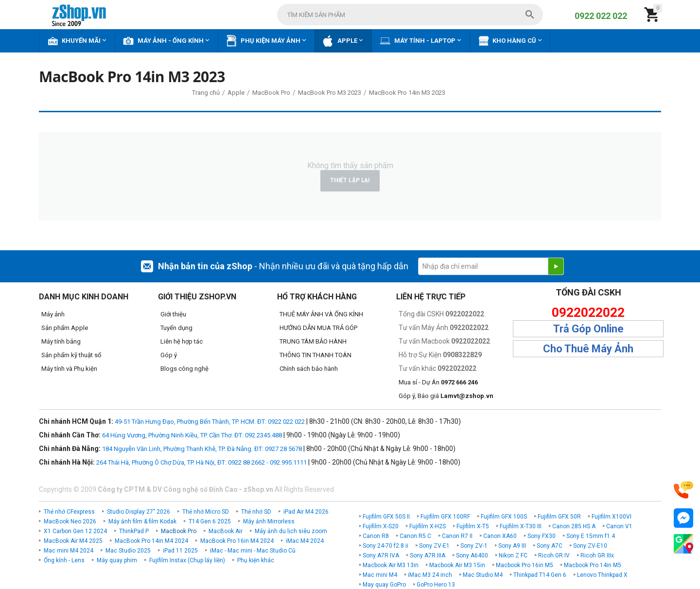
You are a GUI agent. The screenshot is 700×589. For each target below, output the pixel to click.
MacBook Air (226, 531)
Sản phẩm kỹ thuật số (71, 355)
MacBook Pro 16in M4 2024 (237, 541)
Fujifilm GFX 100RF (445, 517)
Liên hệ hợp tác (182, 341)
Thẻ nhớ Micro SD (206, 512)
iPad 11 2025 (180, 551)
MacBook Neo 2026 (70, 521)
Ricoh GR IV (554, 555)
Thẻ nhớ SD (256, 512)
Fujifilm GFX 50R (559, 517)
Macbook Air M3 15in (457, 565)
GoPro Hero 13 (436, 585)
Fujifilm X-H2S (428, 526)
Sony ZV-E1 (434, 546)
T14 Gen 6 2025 (210, 521)
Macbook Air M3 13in (391, 565)
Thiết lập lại (350, 180)
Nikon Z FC (513, 555)
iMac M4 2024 (305, 541)
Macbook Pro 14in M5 (593, 565)
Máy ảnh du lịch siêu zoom (291, 531)
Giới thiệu (173, 314)
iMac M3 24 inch (430, 575)
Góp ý (169, 355)
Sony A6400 (472, 555)
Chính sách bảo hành (309, 369)
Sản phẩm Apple (65, 328)
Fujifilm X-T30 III (521, 526)
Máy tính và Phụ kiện (69, 369)
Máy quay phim (117, 560)
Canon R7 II (457, 536)
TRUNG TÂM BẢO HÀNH (313, 341)
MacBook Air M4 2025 (73, 541)
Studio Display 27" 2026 (139, 512)
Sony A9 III (512, 546)
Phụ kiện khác (256, 560)
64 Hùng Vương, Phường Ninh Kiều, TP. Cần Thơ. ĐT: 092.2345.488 (192, 435)
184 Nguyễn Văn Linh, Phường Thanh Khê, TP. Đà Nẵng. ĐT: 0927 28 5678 (202, 449)
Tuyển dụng (176, 328)
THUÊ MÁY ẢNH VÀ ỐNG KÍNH (321, 314)
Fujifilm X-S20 (381, 526)
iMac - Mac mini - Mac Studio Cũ (253, 551)
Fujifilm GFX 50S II (386, 517)
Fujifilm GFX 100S (504, 517)
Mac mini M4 (380, 575)
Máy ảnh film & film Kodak (142, 521)
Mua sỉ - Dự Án (438, 382)
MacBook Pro (179, 531)
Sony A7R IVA (381, 555)
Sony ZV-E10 (590, 546)
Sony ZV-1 (474, 546)
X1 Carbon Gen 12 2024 (75, 531)
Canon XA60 (500, 536)
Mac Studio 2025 (128, 551)
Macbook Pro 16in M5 (525, 565)
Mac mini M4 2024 (69, 551)
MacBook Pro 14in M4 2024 (151, 541)
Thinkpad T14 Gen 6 (540, 575)
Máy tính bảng (61, 341)
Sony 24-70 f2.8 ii (385, 546)
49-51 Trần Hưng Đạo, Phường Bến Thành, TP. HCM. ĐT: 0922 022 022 (210, 422)
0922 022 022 (601, 16)
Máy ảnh (53, 314)
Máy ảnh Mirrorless (269, 521)
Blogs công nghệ (184, 369)
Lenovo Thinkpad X (602, 575)
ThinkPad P (134, 531)
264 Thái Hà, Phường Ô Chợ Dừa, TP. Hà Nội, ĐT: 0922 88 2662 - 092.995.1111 (201, 462)
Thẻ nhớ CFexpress (69, 512)
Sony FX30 (542, 536)
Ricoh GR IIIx (597, 555)
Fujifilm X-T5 (473, 526)
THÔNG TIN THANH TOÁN (315, 355)
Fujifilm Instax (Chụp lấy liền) (187, 560)
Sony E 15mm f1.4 (591, 536)
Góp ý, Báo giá (446, 396)
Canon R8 (376, 536)
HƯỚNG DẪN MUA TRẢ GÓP (318, 328)
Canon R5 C (415, 536)
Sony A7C (550, 546)
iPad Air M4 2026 (306, 512)
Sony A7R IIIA (428, 555)
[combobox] (410, 15)
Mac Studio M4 (483, 575)
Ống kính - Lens (64, 560)
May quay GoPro (384, 585)
